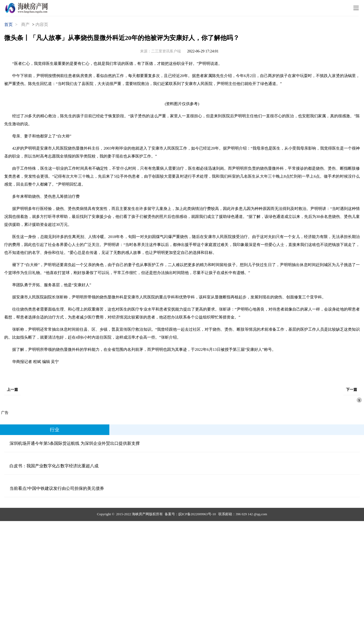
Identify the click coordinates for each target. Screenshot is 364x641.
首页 (8, 24)
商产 (25, 24)
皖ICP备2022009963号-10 (197, 514)
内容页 (42, 24)
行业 (55, 430)
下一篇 (352, 390)
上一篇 (12, 390)
